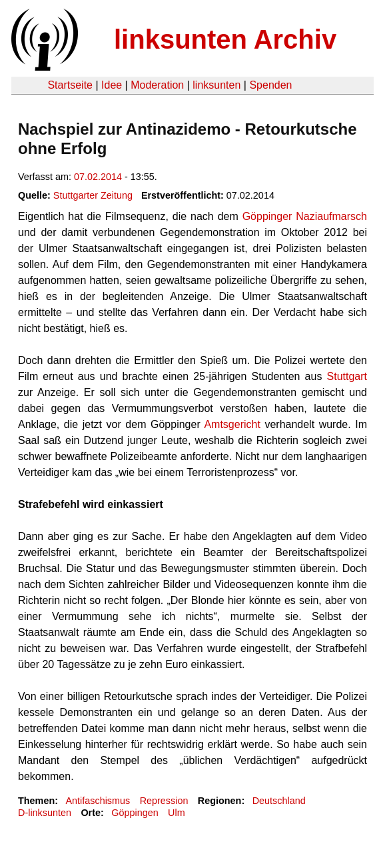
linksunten (216, 85)
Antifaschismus (98, 801)
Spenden (270, 85)
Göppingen (135, 813)
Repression (164, 801)
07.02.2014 (98, 177)
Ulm (177, 813)
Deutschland (279, 801)
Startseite (70, 85)
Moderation (157, 85)
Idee (112, 85)
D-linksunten (45, 813)
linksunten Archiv (225, 39)
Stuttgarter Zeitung (93, 195)
